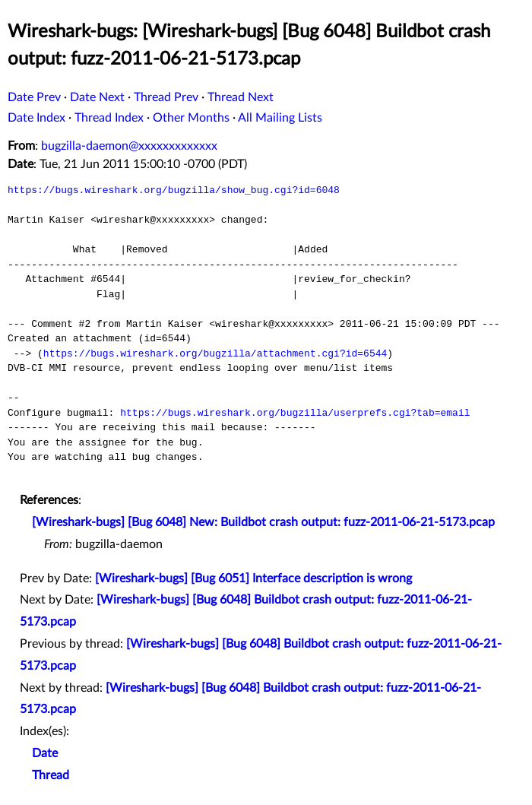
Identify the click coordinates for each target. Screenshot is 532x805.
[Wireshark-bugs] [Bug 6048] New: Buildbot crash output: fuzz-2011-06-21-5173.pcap (263, 522)
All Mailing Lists (280, 118)
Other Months (191, 118)
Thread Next (241, 97)
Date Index (36, 118)
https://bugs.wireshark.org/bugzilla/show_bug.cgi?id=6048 (174, 190)
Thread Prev (166, 97)
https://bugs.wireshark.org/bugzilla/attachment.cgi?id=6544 (215, 353)
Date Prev (34, 97)
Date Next (97, 97)
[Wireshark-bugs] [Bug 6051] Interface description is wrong (253, 578)
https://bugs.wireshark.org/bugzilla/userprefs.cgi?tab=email (295, 413)
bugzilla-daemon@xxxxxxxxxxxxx (129, 146)
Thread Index (109, 118)
